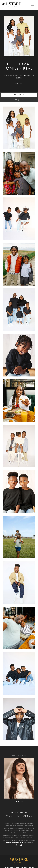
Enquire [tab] (19, 100)
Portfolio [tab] (19, 95)
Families (19, 84)
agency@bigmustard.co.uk (14, 843)
